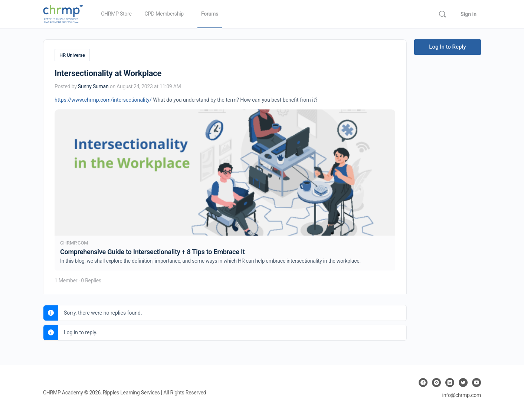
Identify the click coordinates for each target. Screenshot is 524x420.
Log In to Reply (447, 47)
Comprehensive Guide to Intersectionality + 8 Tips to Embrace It (153, 251)
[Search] (442, 14)
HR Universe (72, 55)
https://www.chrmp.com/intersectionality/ (103, 99)
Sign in (469, 14)
